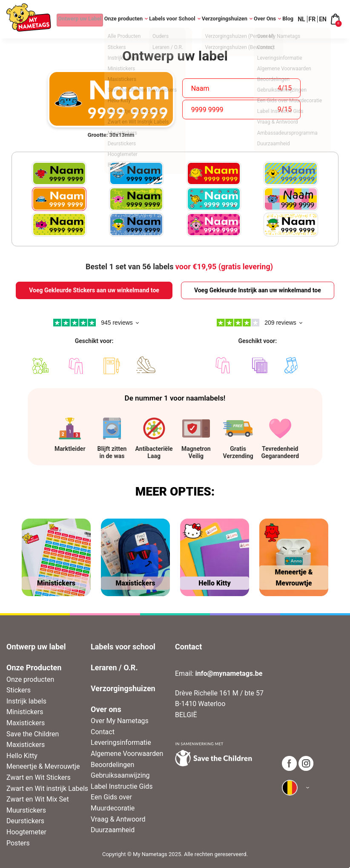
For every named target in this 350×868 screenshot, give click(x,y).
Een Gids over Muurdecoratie (113, 803)
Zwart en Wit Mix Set (38, 799)
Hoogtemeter (26, 832)
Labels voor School (172, 19)
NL (301, 19)
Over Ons (265, 19)
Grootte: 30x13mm (111, 135)
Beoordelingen (112, 765)
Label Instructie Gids (122, 786)
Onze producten (122, 19)
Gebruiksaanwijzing (120, 775)
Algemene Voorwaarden (127, 754)
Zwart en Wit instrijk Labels (47, 789)
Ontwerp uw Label (74, 19)
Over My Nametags (120, 721)
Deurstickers (25, 821)
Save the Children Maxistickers (33, 740)
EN (323, 19)
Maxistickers (26, 723)
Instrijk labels (26, 701)
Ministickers (25, 712)
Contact (103, 732)
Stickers (19, 690)
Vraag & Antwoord (118, 819)
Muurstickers (26, 810)
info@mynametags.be (229, 673)
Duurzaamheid (113, 830)
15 (288, 88)
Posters (18, 843)
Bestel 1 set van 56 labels (179, 267)
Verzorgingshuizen (224, 19)
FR (312, 19)
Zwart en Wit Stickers (39, 777)
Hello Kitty (22, 756)
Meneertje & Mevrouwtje (43, 766)
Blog (288, 19)
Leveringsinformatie (121, 743)
